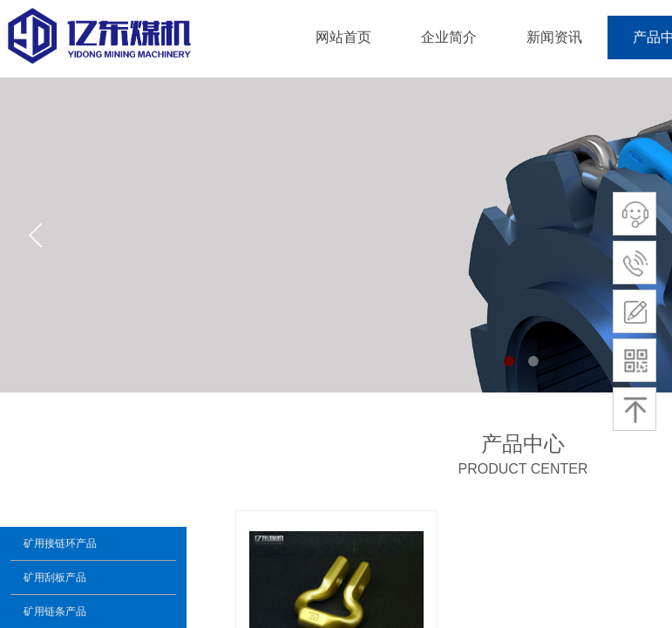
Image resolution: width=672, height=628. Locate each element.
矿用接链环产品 (60, 543)
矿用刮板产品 (55, 577)
